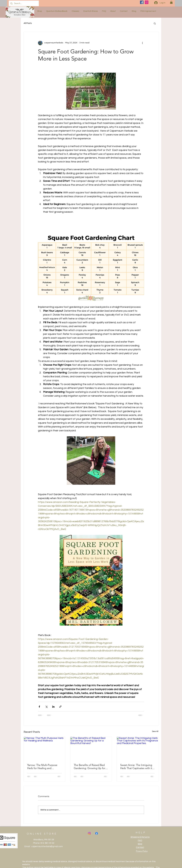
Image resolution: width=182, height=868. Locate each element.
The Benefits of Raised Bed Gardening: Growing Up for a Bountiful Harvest (90, 767)
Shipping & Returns (140, 837)
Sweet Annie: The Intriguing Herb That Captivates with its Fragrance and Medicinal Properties (137, 767)
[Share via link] (60, 707)
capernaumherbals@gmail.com (47, 846)
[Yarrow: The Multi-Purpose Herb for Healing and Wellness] (44, 748)
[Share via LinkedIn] (53, 707)
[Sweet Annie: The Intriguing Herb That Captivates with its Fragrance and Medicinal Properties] (138, 748)
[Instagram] (147, 2)
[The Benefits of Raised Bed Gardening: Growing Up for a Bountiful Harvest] (91, 748)
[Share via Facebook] (39, 707)
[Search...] (24, 3)
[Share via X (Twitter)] (46, 707)
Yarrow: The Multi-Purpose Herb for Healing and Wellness (42, 767)
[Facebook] (142, 2)
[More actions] (142, 43)
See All (155, 731)
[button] (171, 2)
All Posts (28, 23)
